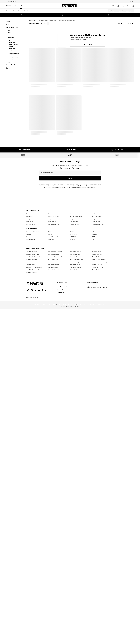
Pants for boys (96, 481)
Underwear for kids (53, 475)
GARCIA (29, 493)
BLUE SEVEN (74, 498)
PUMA (94, 496)
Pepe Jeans (30, 496)
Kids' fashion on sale (98, 475)
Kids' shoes (29, 473)
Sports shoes (63, 20)
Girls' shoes (30, 481)
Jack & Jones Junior (54, 496)
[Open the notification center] (123, 6)
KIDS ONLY (73, 496)
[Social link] (28, 519)
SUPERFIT (95, 493)
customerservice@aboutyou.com (53, 457)
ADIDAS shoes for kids (76, 475)
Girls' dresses (52, 481)
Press (44, 533)
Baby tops (73, 478)
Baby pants (95, 478)
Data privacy (57, 533)
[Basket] (133, 6)
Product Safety (101, 533)
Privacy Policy (44, 455)
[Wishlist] (128, 6)
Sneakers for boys (31, 483)
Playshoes (51, 501)
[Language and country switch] (132, 1)
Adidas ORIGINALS (31, 498)
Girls (35, 20)
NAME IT (94, 501)
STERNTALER (74, 493)
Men (15, 6)
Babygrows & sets (31, 478)
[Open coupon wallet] (113, 6)
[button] (118, 24)
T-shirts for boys (75, 483)
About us (37, 533)
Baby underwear (53, 478)
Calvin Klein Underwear (33, 491)
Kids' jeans (95, 473)
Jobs (49, 533)
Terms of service (68, 533)
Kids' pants (30, 475)
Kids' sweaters (74, 481)
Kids (21, 6)
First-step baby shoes (98, 483)
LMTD (94, 491)
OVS (93, 498)
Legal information (80, 533)
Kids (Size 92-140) (43, 20)
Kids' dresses (52, 473)
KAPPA (50, 493)
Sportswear (54, 20)
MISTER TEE (74, 501)
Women (8, 6)
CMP (50, 491)
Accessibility (91, 533)
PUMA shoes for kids (54, 483)
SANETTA (51, 498)
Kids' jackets (74, 473)
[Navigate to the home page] (69, 6)
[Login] (118, 6)
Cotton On (73, 491)
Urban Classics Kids (32, 501)
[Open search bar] (109, 11)
